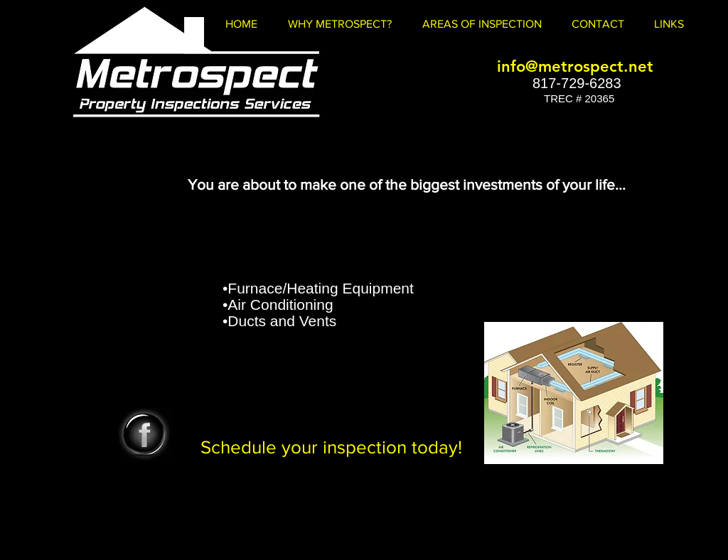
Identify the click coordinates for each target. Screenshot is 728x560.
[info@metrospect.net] (575, 67)
